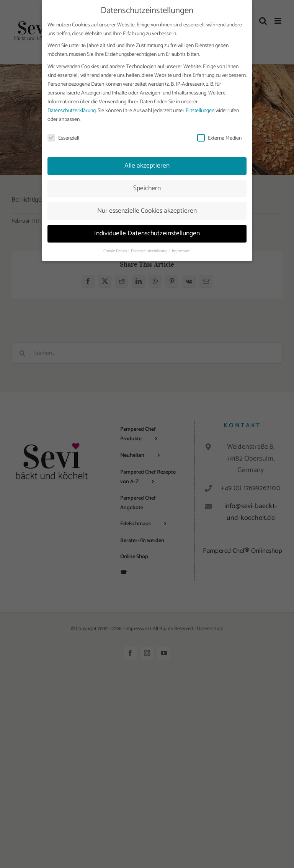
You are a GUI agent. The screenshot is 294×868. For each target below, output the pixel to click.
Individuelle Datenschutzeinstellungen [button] (147, 233)
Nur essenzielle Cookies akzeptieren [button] (147, 210)
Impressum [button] (181, 250)
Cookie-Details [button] (115, 250)
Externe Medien (219, 137)
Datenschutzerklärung (72, 110)
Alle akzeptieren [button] (147, 165)
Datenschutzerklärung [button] (150, 250)
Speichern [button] (147, 187)
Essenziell (63, 137)
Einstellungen (200, 110)
